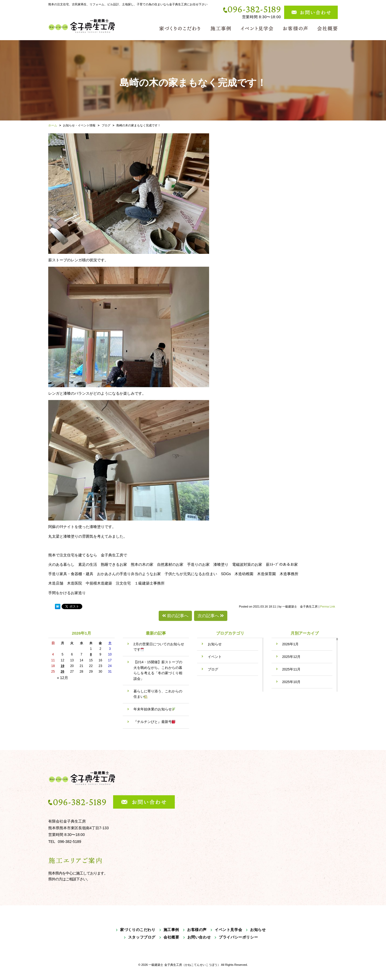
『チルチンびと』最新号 (155, 722)
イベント (215, 657)
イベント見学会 (228, 930)
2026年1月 (291, 644)
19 (62, 666)
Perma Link (328, 606)
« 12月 (62, 678)
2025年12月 (292, 657)
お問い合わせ (199, 937)
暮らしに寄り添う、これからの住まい (158, 694)
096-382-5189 (254, 9)
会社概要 (171, 937)
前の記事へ (175, 616)
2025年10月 (292, 682)
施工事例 (171, 930)
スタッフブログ (142, 937)
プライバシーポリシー (238, 937)
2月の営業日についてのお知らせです (159, 647)
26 (62, 672)
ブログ (213, 669)
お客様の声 (197, 930)
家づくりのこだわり (138, 930)
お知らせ (215, 644)
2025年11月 (292, 669)
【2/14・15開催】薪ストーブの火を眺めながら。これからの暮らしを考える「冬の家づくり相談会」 (158, 670)
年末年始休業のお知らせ (155, 709)
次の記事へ (211, 616)
